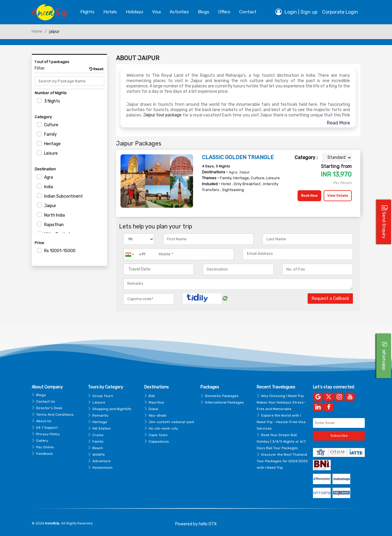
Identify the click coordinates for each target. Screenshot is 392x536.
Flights (87, 12)
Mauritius (156, 402)
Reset (96, 69)
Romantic (101, 415)
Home (37, 31)
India (49, 187)
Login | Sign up (296, 12)
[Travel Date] (159, 269)
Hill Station (102, 428)
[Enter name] (208, 239)
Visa (156, 12)
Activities (179, 12)
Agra (49, 177)
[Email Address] (298, 254)
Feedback (44, 454)
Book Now (309, 196)
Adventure (101, 461)
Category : (306, 157)
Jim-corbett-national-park (171, 422)
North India (54, 215)
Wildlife (99, 455)
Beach (98, 448)
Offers (224, 12)
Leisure (51, 153)
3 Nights (52, 101)
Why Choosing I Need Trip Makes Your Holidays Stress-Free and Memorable (281, 402)
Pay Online (45, 447)
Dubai (153, 409)
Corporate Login (340, 12)
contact (248, 12)
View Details (338, 196)
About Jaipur (138, 58)
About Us (44, 421)
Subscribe (339, 436)
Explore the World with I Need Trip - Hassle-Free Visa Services (281, 422)
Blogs (41, 395)
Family (50, 134)
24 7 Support (47, 428)
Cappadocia (159, 441)
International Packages (224, 402)
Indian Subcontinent (64, 196)
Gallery (42, 441)
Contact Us (46, 401)
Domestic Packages (222, 396)
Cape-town (158, 435)
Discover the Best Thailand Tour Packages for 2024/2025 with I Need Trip (282, 461)
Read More (338, 123)
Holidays (135, 12)
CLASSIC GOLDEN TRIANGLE (238, 157)
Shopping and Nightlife (112, 409)
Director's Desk (49, 408)
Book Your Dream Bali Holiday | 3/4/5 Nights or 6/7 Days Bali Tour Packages (281, 441)
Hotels (110, 12)
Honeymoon (102, 468)
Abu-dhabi (158, 415)
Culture (51, 125)
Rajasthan (54, 225)
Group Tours (103, 396)
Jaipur (50, 206)
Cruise (98, 435)
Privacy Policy (48, 434)
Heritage (52, 144)
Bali (152, 396)
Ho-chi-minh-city (163, 428)
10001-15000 (60, 251)
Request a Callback (330, 299)
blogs (204, 12)
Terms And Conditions (55, 415)
